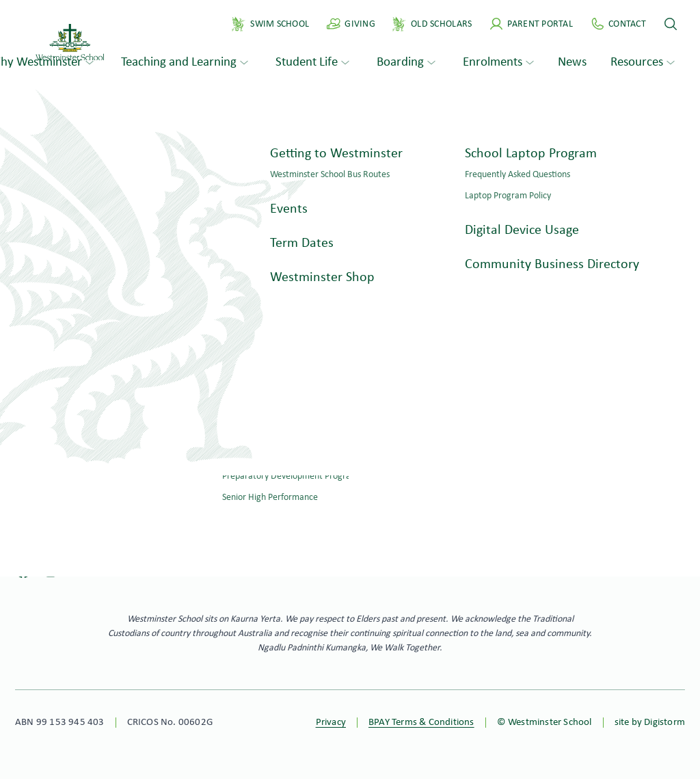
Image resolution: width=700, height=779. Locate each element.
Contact (35, 517)
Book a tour (285, 509)
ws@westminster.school (78, 482)
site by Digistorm (650, 723)
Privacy (331, 723)
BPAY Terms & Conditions (421, 723)
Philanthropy (657, 454)
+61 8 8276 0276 (58, 464)
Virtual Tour (659, 481)
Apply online (416, 509)
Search (135, 254)
